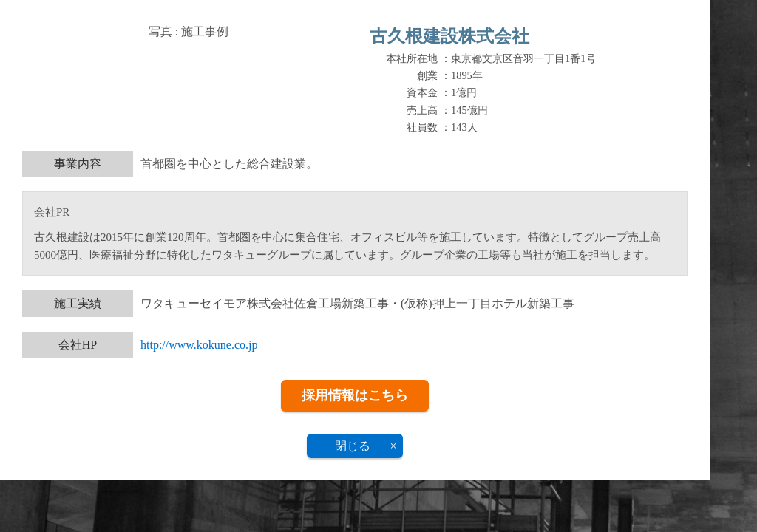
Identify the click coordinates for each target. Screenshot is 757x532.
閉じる (353, 446)
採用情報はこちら (355, 395)
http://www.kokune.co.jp (199, 345)
